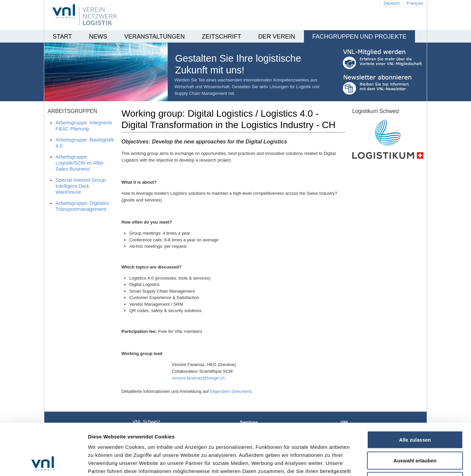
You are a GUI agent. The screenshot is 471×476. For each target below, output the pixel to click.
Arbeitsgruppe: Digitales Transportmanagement (82, 206)
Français (415, 3)
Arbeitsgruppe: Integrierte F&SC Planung (84, 126)
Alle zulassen (415, 391)
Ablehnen (415, 433)
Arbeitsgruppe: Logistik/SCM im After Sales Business (79, 163)
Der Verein (277, 37)
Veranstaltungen (154, 37)
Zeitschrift (222, 37)
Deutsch (391, 3)
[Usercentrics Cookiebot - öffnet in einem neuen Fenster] (43, 463)
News (98, 37)
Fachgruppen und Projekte (359, 37)
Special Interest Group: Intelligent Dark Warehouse (81, 186)
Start (62, 37)
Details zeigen (357, 463)
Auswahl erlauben (415, 412)
